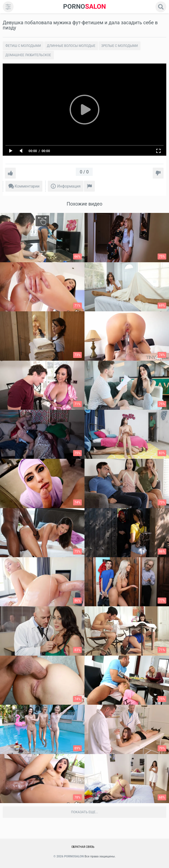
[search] (161, 7)
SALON (84, 7)
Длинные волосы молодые (71, 46)
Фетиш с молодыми (23, 46)
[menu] (8, 7)
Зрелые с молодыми (120, 46)
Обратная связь (83, 847)
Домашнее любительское (28, 55)
